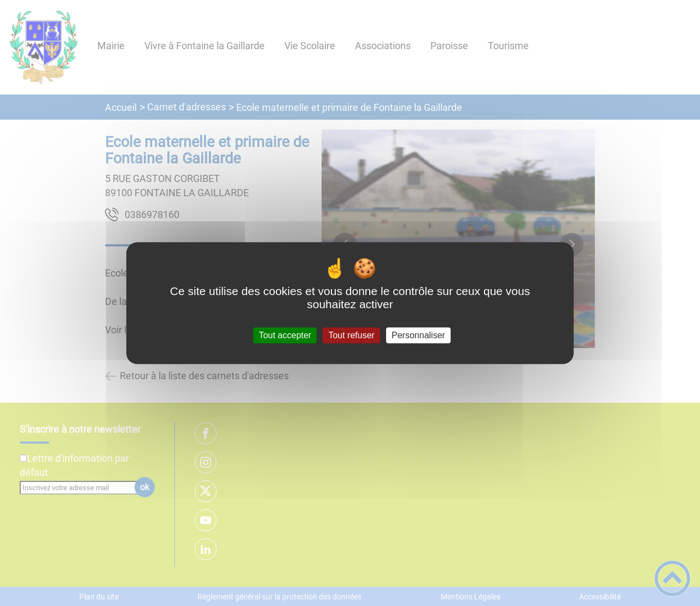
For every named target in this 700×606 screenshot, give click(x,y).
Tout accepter (285, 335)
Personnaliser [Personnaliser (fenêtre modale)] (418, 335)
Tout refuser (351, 335)
